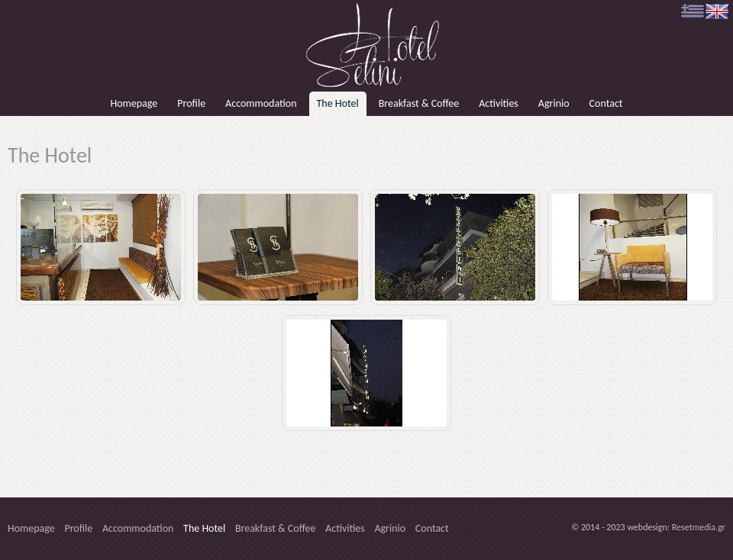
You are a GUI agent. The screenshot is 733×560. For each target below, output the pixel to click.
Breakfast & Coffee (419, 103)
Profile (191, 103)
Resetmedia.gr (699, 527)
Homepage (134, 103)
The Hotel (338, 103)
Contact (606, 103)
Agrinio (554, 103)
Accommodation (261, 103)
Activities (499, 103)
